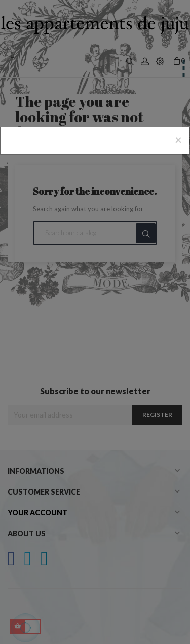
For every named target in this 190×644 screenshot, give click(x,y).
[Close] (178, 140)
